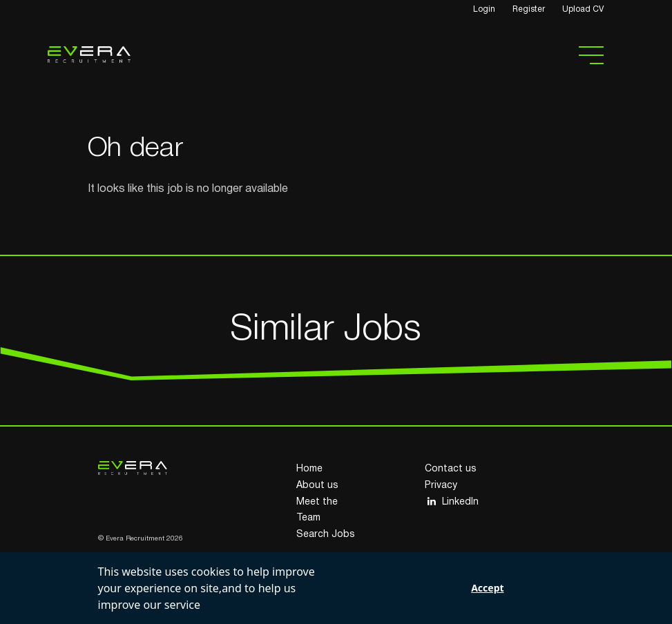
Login (484, 9)
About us (317, 486)
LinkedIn (452, 501)
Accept (487, 588)
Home (309, 469)
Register (529, 9)
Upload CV (583, 9)
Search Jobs (326, 535)
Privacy (441, 486)
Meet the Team (317, 510)
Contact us (451, 469)
